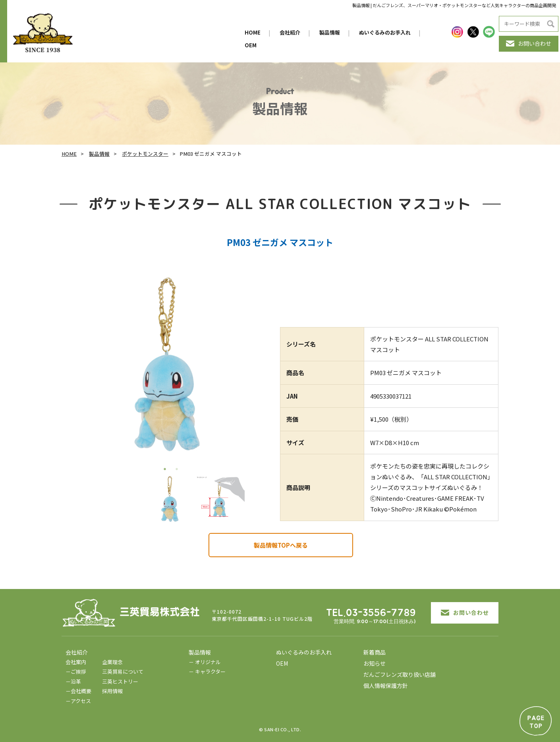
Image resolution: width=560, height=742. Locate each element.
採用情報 (112, 691)
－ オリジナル (205, 662)
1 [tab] (165, 469)
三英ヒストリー (120, 681)
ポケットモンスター (145, 154)
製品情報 (330, 32)
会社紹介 (290, 32)
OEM (251, 45)
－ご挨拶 (76, 671)
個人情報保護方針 (386, 686)
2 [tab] (177, 469)
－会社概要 (78, 691)
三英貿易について (123, 671)
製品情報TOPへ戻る (281, 545)
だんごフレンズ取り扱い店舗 (400, 674)
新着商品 (375, 652)
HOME (253, 32)
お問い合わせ (529, 43)
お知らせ (375, 663)
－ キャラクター (207, 671)
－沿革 (73, 681)
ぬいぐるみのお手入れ (385, 32)
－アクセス (78, 701)
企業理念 (112, 662)
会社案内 (76, 662)
